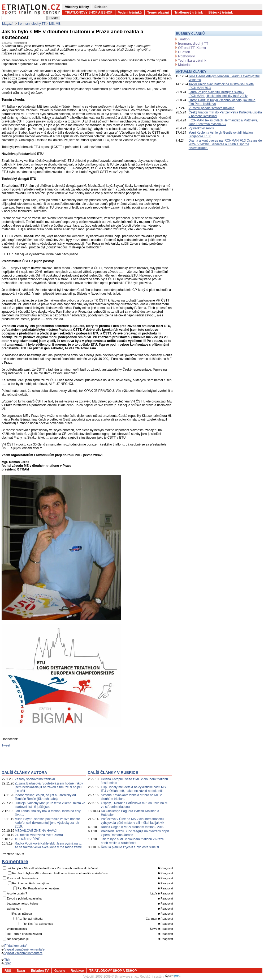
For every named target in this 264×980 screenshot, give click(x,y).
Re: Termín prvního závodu (24, 934)
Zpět (6, 963)
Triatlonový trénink (189, 12)
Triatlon (184, 39)
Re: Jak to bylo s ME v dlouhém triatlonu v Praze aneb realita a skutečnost (60, 873)
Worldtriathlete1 (17, 929)
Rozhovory (186, 56)
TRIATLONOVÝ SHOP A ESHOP (89, 12)
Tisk (6, 960)
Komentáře (15, 861)
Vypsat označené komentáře (23, 949)
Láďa (154, 893)
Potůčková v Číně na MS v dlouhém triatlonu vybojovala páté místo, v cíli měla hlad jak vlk (133, 821)
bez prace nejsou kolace (23, 903)
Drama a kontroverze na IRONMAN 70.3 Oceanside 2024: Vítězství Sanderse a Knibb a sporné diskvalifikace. (225, 144)
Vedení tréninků (130, 12)
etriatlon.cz (21, 43)
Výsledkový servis (201, 128)
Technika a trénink (192, 60)
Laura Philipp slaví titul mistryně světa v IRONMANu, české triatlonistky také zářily (218, 94)
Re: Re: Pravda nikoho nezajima (38, 888)
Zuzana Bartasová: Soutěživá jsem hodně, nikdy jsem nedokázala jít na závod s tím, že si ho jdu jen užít (49, 787)
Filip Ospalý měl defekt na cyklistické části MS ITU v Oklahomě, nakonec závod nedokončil (133, 789)
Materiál (184, 65)
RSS (8, 971)
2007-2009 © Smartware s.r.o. (117, 977)
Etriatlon (101, 7)
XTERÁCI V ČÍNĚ (27, 839)
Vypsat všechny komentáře (22, 953)
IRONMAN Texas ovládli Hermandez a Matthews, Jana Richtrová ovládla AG (223, 122)
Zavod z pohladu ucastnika (24, 898)
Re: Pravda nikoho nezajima (31, 883)
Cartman (152, 919)
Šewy (153, 929)
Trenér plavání (158, 12)
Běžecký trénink (221, 12)
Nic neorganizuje (18, 939)
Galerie (60, 971)
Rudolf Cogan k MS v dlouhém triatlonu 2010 (133, 827)
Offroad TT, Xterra (192, 48)
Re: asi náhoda (22, 914)
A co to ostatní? (17, 893)
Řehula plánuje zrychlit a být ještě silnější (130, 847)
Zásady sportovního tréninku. (35, 779)
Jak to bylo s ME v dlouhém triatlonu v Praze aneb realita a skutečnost (132, 841)
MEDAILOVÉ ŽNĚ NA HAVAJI (36, 831)
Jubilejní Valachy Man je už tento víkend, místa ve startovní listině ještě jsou (50, 805)
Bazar (21, 971)
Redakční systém (160, 977)
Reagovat (165, 868)
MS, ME (55, 24)
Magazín (8, 24)
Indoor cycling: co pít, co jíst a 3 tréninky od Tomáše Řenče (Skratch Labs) (45, 797)
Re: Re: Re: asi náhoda (38, 924)
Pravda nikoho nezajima (22, 878)
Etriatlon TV (40, 971)
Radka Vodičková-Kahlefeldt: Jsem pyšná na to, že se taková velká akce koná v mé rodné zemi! (49, 845)
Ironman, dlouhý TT (32, 24)
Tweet (6, 745)
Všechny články (77, 7)
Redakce (77, 971)
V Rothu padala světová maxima (212, 108)
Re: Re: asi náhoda (30, 919)
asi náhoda (14, 909)
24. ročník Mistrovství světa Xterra (39, 835)
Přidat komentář (14, 946)
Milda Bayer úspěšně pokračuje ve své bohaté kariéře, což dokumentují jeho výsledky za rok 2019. (47, 823)
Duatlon (184, 52)
